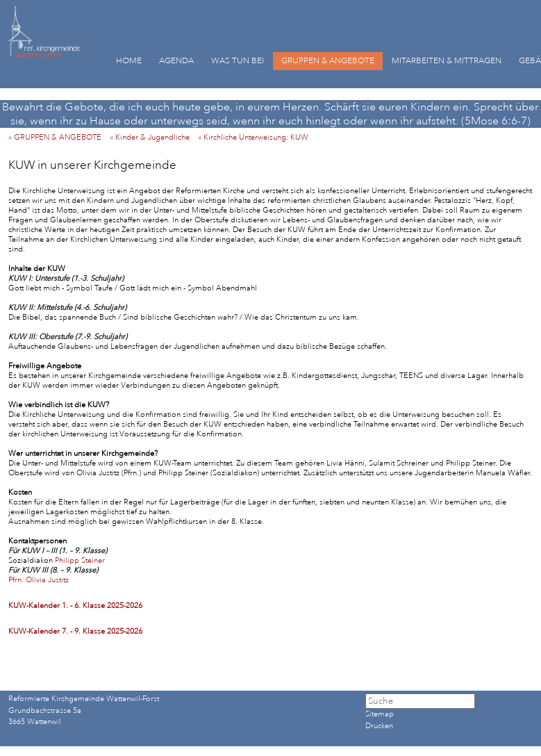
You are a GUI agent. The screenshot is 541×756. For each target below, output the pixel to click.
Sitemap (380, 714)
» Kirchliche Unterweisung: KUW (256, 138)
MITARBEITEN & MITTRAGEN (447, 61)
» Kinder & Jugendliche (153, 138)
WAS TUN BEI (238, 61)
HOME (129, 61)
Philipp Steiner (79, 561)
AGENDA (176, 61)
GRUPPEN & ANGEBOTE (328, 61)
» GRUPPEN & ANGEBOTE (58, 138)
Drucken (379, 726)
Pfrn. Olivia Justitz (39, 580)
